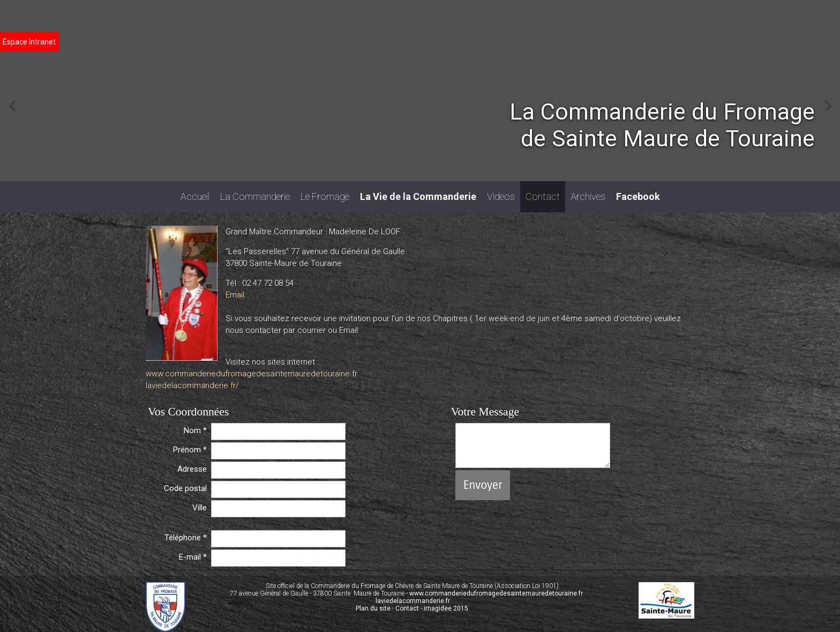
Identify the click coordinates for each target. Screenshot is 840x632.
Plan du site (373, 608)
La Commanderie (255, 196)
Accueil (195, 196)
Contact (543, 196)
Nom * (195, 430)
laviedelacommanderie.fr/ (192, 385)
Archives (588, 196)
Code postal (185, 488)
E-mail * (193, 557)
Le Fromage (325, 196)
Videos (501, 196)
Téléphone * (186, 538)
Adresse (192, 469)
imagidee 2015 (446, 608)
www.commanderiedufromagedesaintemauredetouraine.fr (252, 374)
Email (235, 295)
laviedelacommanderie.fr (413, 601)
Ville (200, 508)
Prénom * (190, 450)
